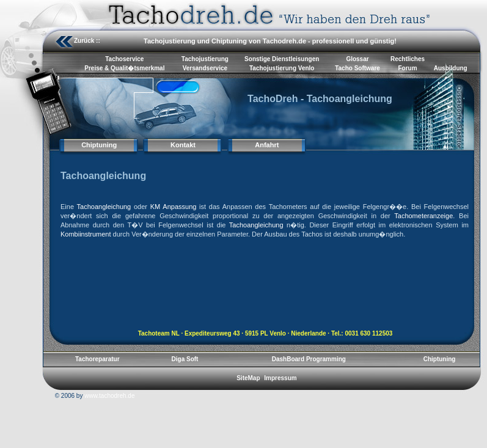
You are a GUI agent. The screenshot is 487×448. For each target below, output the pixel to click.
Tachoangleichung (104, 207)
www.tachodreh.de (109, 396)
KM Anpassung (174, 207)
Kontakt (183, 145)
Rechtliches (408, 59)
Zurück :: (87, 41)
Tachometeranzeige (423, 216)
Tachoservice (124, 59)
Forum (407, 68)
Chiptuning (99, 145)
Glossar (357, 59)
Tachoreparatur (97, 359)
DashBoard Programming (309, 359)
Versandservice (205, 68)
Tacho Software (357, 68)
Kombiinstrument (86, 234)
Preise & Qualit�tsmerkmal (124, 68)
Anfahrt (267, 145)
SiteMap (248, 378)
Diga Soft (185, 359)
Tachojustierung (205, 59)
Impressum (280, 378)
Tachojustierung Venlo (282, 68)
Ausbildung (451, 68)
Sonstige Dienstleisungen (282, 59)
